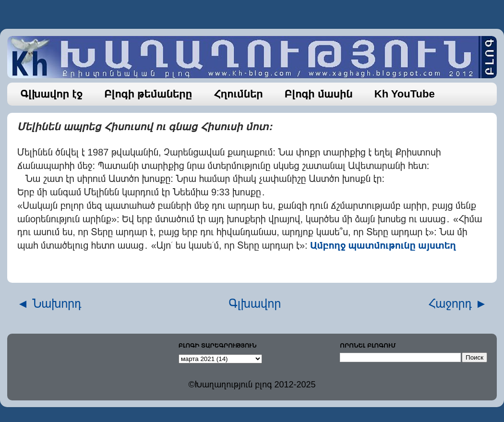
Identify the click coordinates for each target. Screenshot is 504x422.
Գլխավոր (255, 303)
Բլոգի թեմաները (148, 94)
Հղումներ (238, 94)
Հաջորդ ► (458, 303)
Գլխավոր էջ (52, 94)
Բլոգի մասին (319, 94)
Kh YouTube (405, 94)
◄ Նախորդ (49, 303)
